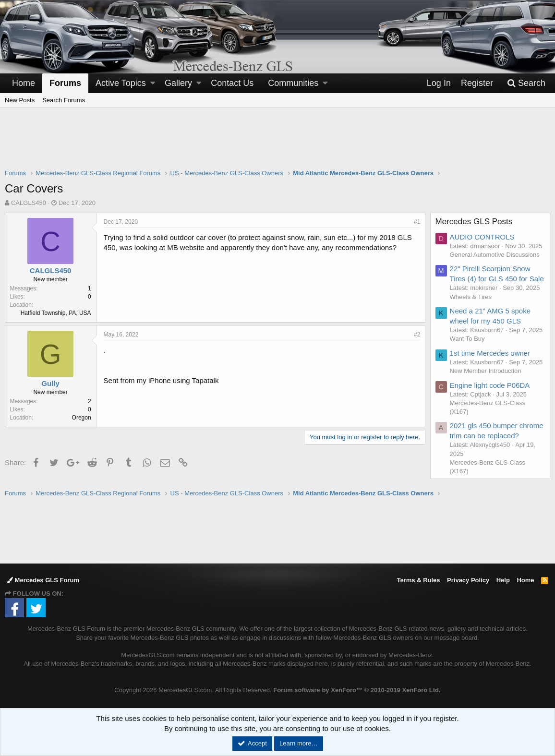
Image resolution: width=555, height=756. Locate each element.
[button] (153, 83)
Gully (51, 383)
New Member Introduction (486, 371)
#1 (417, 222)
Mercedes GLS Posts (474, 222)
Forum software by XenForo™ (357, 690)
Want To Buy (467, 339)
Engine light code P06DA (490, 385)
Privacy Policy (468, 580)
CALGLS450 (29, 203)
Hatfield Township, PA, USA (56, 313)
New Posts (20, 100)
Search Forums (64, 100)
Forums (65, 83)
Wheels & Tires (471, 297)
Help (503, 580)
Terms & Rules (418, 580)
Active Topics (121, 83)
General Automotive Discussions (495, 255)
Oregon (82, 418)
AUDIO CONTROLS (482, 237)
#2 (417, 335)
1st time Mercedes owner (490, 353)
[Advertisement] (277, 144)
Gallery (178, 83)
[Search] (526, 83)
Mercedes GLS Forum (43, 580)
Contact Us (232, 83)
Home (24, 83)
